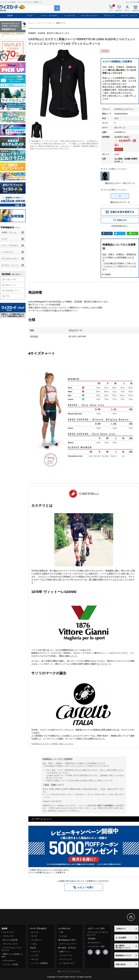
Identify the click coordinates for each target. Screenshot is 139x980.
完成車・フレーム (9, 232)
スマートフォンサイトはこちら (71, 971)
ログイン (52, 872)
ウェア (30, 16)
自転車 (10, 16)
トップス (35, 955)
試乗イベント (65, 952)
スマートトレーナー (68, 944)
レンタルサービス (67, 963)
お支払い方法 (11, 279)
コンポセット (37, 940)
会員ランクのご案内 (96, 928)
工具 (61, 932)
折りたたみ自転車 (10, 940)
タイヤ (34, 936)
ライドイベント (66, 955)
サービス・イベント (129, 16)
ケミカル (63, 936)
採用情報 (92, 939)
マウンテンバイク (10, 944)
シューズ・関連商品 (40, 963)
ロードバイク (8, 932)
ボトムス (35, 959)
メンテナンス (69, 16)
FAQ (7, 296)
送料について (11, 285)
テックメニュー (66, 959)
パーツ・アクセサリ (50, 16)
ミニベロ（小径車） (11, 964)
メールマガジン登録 (96, 946)
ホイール (35, 932)
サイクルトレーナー (89, 16)
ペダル (34, 944)
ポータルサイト (94, 943)
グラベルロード (9, 961)
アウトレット (109, 16)
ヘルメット (36, 952)
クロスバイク (8, 936)
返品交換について (12, 291)
